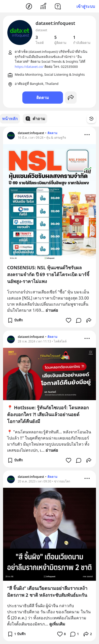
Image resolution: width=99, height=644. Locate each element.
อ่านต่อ (52, 310)
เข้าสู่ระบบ (86, 6)
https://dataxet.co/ (29, 67)
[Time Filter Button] (91, 119)
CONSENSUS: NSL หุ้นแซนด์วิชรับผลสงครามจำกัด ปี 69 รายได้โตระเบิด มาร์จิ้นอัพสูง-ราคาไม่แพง (48, 274)
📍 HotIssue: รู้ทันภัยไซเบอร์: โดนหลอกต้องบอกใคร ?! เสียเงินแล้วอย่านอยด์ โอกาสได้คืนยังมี (48, 414)
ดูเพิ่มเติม (57, 624)
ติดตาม (43, 98)
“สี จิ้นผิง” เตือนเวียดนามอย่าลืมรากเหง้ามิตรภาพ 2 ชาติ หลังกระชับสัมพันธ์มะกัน (47, 591)
